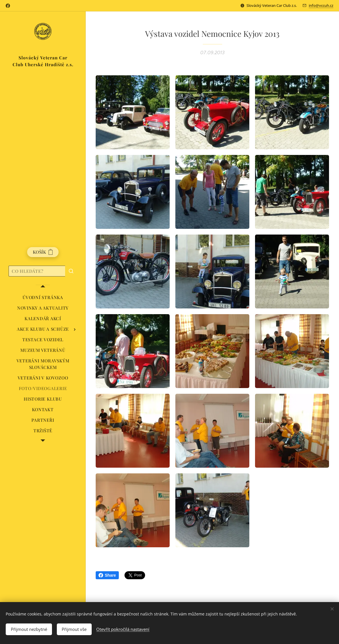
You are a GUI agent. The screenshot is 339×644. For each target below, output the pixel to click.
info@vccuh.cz (321, 5)
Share (107, 575)
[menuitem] (43, 297)
